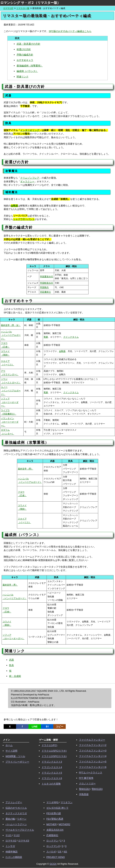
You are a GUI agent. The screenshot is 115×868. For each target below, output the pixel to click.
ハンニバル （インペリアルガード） (11, 335)
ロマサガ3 (24, 841)
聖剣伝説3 (97, 789)
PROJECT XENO (56, 857)
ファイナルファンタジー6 (93, 767)
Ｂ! (47, 727)
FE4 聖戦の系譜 (55, 819)
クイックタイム (71, 337)
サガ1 (8, 835)
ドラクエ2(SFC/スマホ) (54, 756)
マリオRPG (52, 802)
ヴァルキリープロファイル (20, 830)
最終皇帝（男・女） (11, 325)
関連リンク (23, 77)
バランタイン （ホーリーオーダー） (10, 422)
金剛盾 (14, 206)
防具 (11, 665)
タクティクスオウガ (16, 813)
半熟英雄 (84, 794)
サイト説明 (11, 751)
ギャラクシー (27, 181)
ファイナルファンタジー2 (93, 745)
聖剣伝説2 (84, 789)
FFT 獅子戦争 (86, 778)
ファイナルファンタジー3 (93, 751)
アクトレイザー (14, 802)
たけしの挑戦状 (14, 857)
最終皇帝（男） (26, 469)
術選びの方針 (24, 49)
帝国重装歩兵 (47, 277)
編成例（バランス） (27, 71)
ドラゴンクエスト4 (52, 767)
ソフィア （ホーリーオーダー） (10, 402)
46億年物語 (11, 852)
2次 (60, 852)
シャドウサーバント (24, 219)
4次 (65, 852)
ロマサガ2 (8, 8)
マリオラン (67, 802)
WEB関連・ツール (15, 756)
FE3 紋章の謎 (54, 813)
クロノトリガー (87, 784)
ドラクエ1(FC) (49, 745)
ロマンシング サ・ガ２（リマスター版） (30, 3)
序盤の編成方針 (25, 55)
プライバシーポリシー (17, 762)
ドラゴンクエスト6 (52, 778)
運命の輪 (10, 819)
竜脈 (46, 337)
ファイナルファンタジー (92, 740)
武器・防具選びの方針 (28, 44)
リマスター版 (23, 8)
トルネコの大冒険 (51, 784)
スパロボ (51, 852)
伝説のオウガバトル (16, 808)
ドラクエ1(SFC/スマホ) (54, 751)
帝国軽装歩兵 (47, 283)
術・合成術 (15, 676)
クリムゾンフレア (30, 178)
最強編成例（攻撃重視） (30, 66)
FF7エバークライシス (91, 773)
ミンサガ (10, 846)
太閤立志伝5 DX (55, 830)
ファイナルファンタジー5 (93, 762)
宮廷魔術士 (45, 292)
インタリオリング (30, 130)
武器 (11, 660)
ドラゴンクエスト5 (52, 773)
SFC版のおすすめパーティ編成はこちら (70, 31)
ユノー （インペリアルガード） (11, 391)
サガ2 (17, 835)
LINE (35, 727)
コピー (60, 727)
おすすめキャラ (25, 60)
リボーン (22, 819)
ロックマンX (53, 846)
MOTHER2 (64, 824)
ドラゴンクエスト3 (52, 762)
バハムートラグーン (16, 824)
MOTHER (51, 824)
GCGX (53, 864)
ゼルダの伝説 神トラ (57, 808)
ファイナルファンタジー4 (93, 756)
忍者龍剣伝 (52, 835)
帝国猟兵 (44, 287)
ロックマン (52, 841)
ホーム (9, 745)
